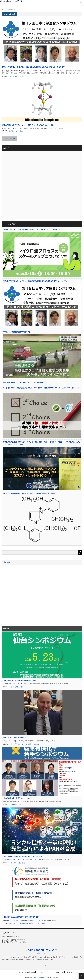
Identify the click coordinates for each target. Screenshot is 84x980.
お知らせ (27, 972)
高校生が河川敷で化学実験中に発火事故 (17, 332)
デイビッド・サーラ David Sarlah (15, 738)
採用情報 (43, 924)
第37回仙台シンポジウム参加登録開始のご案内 (20, 680)
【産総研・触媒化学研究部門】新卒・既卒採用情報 (21, 917)
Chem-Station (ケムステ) (42, 950)
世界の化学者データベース (19, 744)
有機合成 (36, 744)
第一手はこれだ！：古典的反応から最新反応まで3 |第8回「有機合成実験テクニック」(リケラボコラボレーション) (41, 389)
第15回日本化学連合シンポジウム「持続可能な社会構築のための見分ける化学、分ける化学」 (34, 67)
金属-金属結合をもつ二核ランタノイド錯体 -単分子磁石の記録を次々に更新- (28, 125)
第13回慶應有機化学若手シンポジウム (17, 798)
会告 (11, 77)
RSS (45, 965)
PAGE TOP (81, 976)
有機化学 (30, 744)
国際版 (57, 972)
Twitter (53, 972)
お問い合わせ (69, 972)
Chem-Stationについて (17, 972)
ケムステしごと (15, 924)
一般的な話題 (24, 924)
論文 (22, 131)
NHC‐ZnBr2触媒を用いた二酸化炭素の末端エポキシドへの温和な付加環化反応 (30, 494)
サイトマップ (40, 972)
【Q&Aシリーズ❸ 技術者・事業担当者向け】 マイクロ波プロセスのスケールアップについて (35, 229)
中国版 (62, 972)
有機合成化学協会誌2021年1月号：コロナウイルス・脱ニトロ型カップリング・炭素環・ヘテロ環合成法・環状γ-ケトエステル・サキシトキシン (42, 443)
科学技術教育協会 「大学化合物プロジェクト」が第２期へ (24, 382)
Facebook (47, 972)
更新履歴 (33, 972)
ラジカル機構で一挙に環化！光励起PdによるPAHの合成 (23, 856)
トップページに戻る (9, 139)
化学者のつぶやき (18, 77)
